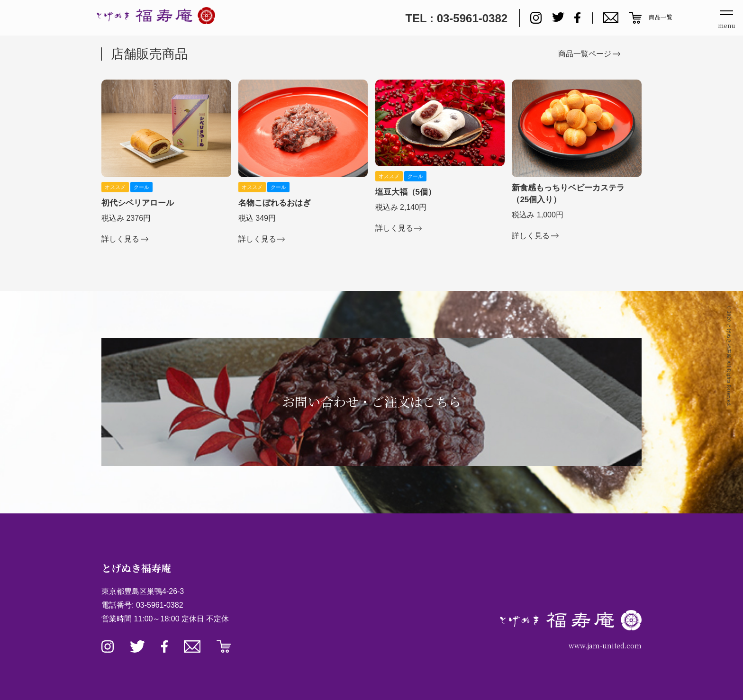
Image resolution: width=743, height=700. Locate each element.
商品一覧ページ (585, 54)
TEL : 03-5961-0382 (456, 18)
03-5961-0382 (160, 605)
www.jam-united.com (605, 646)
